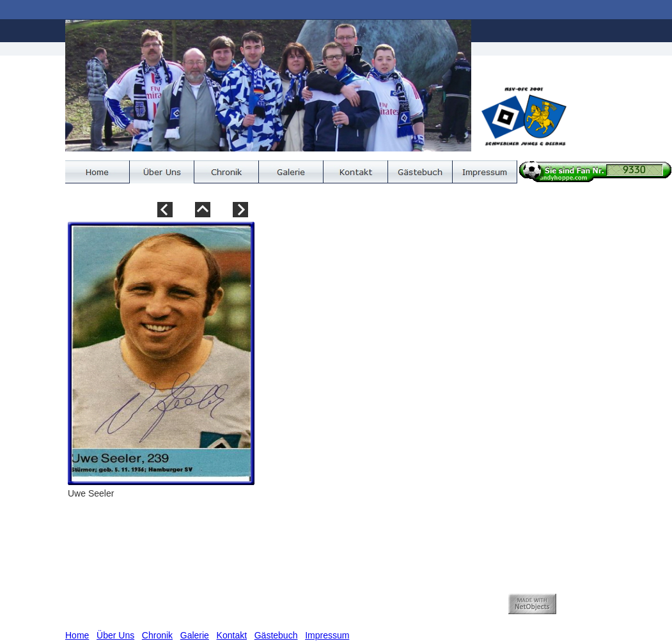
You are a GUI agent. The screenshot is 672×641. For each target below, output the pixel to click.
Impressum (327, 635)
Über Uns (115, 635)
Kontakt (232, 635)
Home (77, 635)
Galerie (195, 635)
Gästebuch (276, 635)
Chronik (157, 635)
